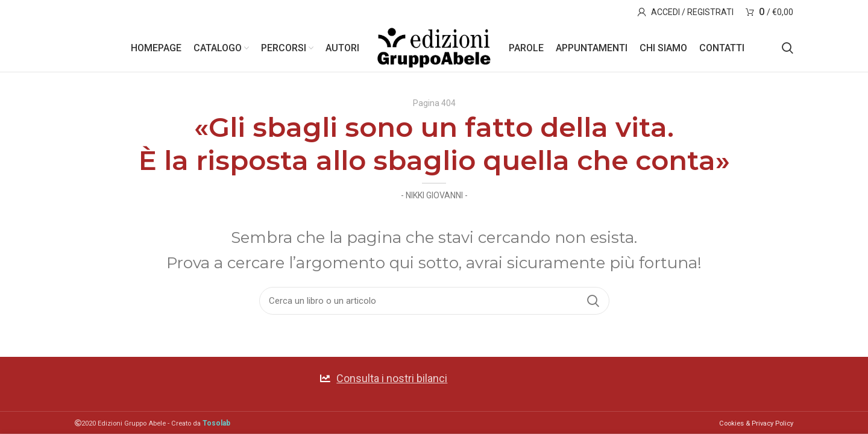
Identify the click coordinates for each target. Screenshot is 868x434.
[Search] (788, 48)
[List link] (434, 378)
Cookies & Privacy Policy (756, 423)
